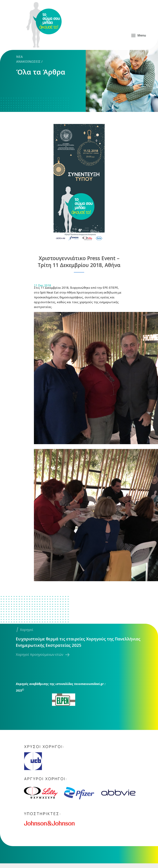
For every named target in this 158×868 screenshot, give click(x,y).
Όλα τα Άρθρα (41, 72)
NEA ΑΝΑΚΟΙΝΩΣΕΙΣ (28, 59)
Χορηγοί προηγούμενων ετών (39, 654)
